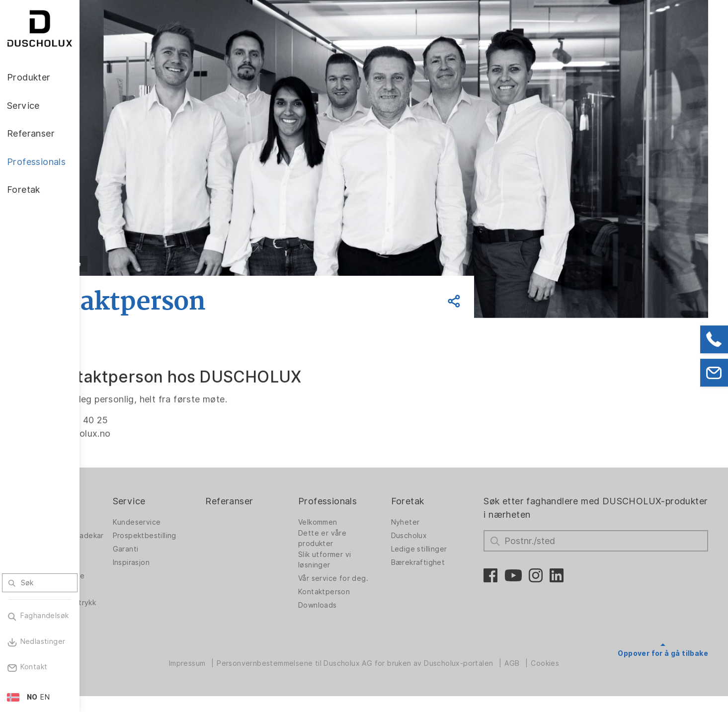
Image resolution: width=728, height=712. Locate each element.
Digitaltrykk (119, 597)
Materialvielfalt (126, 645)
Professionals (375, 501)
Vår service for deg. (381, 578)
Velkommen (365, 522)
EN (45, 697)
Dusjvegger (120, 522)
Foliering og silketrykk (120, 613)
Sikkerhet (116, 632)
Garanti (194, 549)
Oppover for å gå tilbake (663, 653)
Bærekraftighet (455, 562)
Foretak (445, 501)
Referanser (288, 501)
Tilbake (146, 264)
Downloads (365, 605)
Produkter (121, 501)
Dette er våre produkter (370, 538)
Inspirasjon (200, 562)
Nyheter (442, 522)
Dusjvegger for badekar (126, 538)
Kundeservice (205, 522)
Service (198, 501)
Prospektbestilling (213, 536)
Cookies (585, 679)
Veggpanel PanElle (132, 584)
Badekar (114, 570)
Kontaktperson (372, 592)
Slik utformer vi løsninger (372, 560)
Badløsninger (122, 557)
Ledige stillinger (456, 549)
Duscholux (446, 536)
